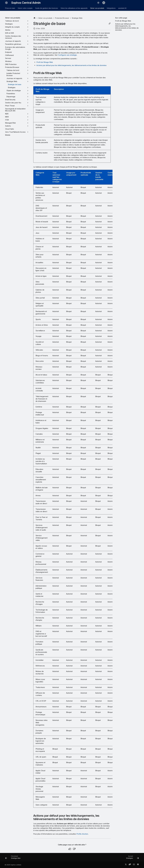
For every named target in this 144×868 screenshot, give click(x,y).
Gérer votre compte (25, 8)
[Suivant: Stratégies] (132, 858)
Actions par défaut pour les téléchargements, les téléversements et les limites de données (71, 65)
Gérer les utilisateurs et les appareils (74, 8)
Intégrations (111, 8)
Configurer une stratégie (67, 55)
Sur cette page (121, 18)
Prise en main (10, 8)
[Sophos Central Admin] (6, 3)
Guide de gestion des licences (47, 8)
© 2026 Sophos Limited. (13, 865)
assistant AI (122, 8)
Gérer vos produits (97, 8)
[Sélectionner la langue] (104, 3)
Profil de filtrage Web (45, 62)
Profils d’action (82, 834)
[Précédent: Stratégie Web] (14, 858)
